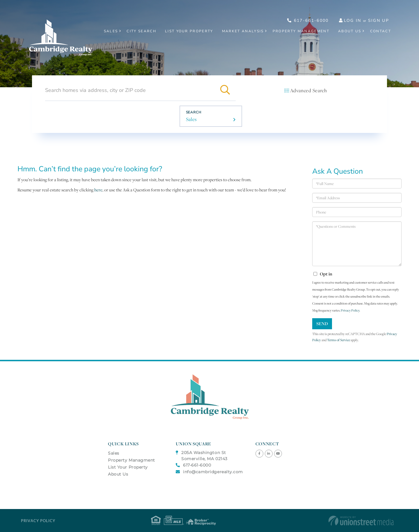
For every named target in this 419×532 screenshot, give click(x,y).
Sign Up (379, 21)
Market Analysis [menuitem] (243, 31)
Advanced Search (308, 90)
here (98, 190)
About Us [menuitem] (350, 31)
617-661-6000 (308, 21)
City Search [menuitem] (141, 31)
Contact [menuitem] (381, 31)
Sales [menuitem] (111, 31)
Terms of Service (339, 340)
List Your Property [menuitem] (189, 31)
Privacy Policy (350, 310)
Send (322, 324)
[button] (225, 90)
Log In (353, 21)
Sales (191, 119)
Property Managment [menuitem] (132, 460)
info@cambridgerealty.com (209, 472)
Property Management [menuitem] (301, 31)
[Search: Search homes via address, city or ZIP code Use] (130, 90)
